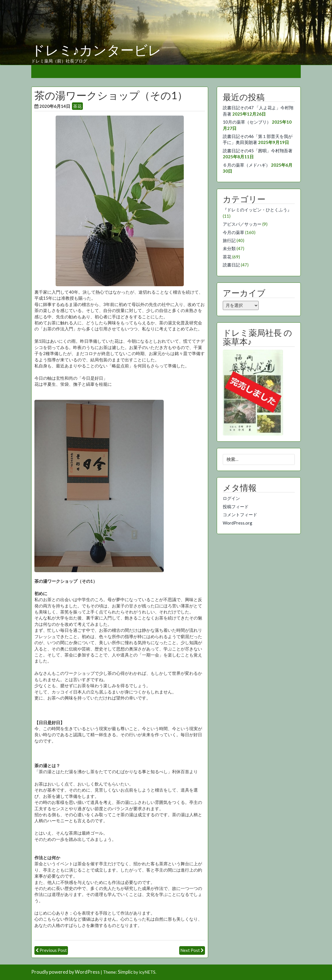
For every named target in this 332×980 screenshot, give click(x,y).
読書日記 (231, 265)
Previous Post (53, 950)
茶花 (77, 106)
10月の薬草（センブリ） (247, 122)
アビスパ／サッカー (242, 224)
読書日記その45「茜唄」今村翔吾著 (258, 151)
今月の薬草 (234, 232)
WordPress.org (238, 523)
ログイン (231, 498)
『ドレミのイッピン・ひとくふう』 (257, 210)
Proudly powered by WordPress (66, 972)
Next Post (190, 950)
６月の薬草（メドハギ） (246, 165)
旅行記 (229, 240)
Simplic (125, 972)
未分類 (229, 248)
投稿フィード (236, 506)
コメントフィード (240, 515)
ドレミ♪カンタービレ (96, 50)
